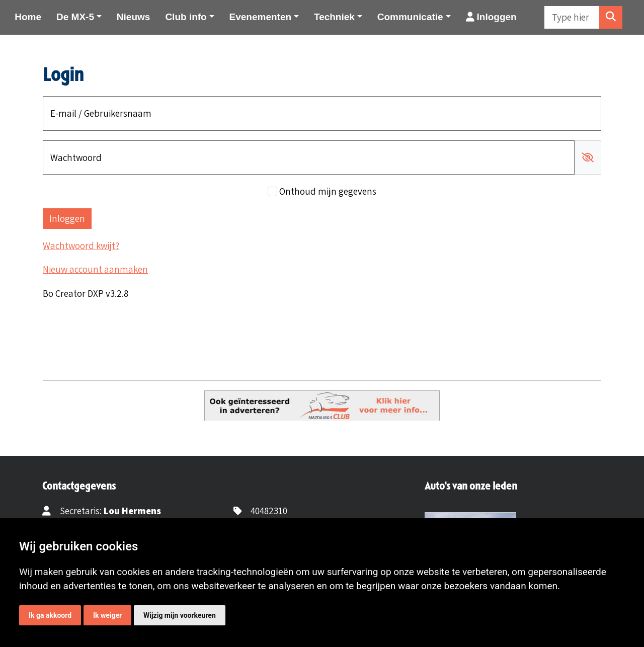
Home (28, 17)
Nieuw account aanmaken (95, 269)
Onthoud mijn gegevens (328, 191)
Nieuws (134, 17)
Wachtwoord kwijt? (81, 246)
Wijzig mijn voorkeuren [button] (180, 615)
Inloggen (491, 17)
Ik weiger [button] (107, 615)
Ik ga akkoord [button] (50, 615)
